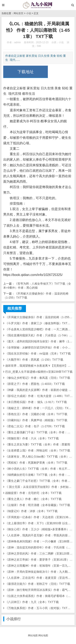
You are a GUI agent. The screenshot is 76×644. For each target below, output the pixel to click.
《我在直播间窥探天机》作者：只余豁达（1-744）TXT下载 (39, 335)
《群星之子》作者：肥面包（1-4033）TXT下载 (35, 384)
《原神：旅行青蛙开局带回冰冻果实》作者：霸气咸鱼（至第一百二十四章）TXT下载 (39, 590)
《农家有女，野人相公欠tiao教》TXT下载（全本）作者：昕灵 (39, 457)
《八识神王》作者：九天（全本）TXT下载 (32, 602)
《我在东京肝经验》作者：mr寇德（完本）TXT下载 (38, 354)
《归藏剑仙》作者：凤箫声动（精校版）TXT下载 (36, 420)
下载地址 (26, 72)
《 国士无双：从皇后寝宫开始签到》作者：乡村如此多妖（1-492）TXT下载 (39, 487)
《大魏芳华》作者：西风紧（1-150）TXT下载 (34, 360)
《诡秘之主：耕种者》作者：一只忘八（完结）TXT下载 (39, 408)
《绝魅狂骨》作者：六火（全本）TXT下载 (32, 438)
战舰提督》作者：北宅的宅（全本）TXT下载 (33, 493)
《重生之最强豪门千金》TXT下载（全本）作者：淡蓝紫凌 (39, 432)
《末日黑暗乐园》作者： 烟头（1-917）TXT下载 (36, 402)
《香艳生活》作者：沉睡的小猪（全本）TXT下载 (36, 414)
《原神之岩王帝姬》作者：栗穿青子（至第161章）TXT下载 (39, 560)
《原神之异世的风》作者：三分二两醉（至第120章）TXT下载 (39, 554)
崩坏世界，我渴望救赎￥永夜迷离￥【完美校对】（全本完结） (39, 366)
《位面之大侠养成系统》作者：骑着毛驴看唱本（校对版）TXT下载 (39, 596)
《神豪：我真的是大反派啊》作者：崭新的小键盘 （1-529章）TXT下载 (39, 390)
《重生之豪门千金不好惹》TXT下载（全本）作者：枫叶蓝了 (39, 481)
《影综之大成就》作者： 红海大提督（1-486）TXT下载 (39, 396)
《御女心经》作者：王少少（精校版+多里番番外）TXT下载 (39, 529)
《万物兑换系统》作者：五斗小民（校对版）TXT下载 (39, 608)
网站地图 (33, 636)
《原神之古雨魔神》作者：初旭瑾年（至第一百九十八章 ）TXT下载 (39, 566)
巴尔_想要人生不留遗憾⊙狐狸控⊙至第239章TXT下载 (39, 372)
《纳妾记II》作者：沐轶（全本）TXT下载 (31, 511)
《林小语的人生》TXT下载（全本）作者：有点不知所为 (39, 469)
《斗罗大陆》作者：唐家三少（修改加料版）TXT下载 (39, 323)
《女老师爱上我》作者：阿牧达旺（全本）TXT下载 (38, 450)
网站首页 (18, 13)
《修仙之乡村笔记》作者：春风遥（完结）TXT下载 (38, 378)
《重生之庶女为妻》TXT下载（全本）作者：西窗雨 (38, 444)
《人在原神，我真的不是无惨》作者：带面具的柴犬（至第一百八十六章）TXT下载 (39, 535)
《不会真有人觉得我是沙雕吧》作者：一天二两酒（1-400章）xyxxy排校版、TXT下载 (39, 329)
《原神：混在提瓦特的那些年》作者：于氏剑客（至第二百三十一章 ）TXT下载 (39, 547)
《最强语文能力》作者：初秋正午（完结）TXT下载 (38, 584)
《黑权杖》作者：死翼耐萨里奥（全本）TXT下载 (36, 463)
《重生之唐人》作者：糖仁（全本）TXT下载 (33, 499)
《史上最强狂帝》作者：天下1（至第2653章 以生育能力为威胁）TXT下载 (39, 523)
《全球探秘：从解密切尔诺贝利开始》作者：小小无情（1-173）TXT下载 (39, 347)
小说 (29, 13)
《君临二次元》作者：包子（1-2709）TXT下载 (35, 426)
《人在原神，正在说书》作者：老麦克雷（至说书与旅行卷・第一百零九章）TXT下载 (39, 578)
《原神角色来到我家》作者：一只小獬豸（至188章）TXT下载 (39, 541)
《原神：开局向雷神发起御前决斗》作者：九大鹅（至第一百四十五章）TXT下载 (39, 572)
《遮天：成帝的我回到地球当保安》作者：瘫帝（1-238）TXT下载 (39, 341)
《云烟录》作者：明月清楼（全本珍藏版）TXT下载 (38, 505)
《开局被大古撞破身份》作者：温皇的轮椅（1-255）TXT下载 (39, 317)
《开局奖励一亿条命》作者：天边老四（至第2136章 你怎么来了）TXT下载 (39, 517)
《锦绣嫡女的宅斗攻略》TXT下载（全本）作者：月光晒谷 (39, 475)
